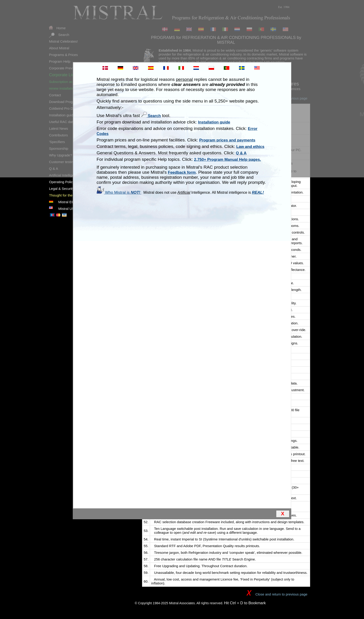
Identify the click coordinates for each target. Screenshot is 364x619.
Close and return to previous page (277, 594)
